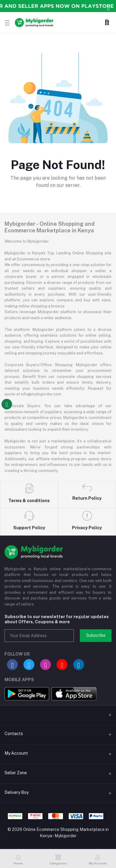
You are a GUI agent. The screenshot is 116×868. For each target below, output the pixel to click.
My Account (16, 753)
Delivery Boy (17, 792)
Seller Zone (16, 773)
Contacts (14, 734)
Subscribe (96, 635)
